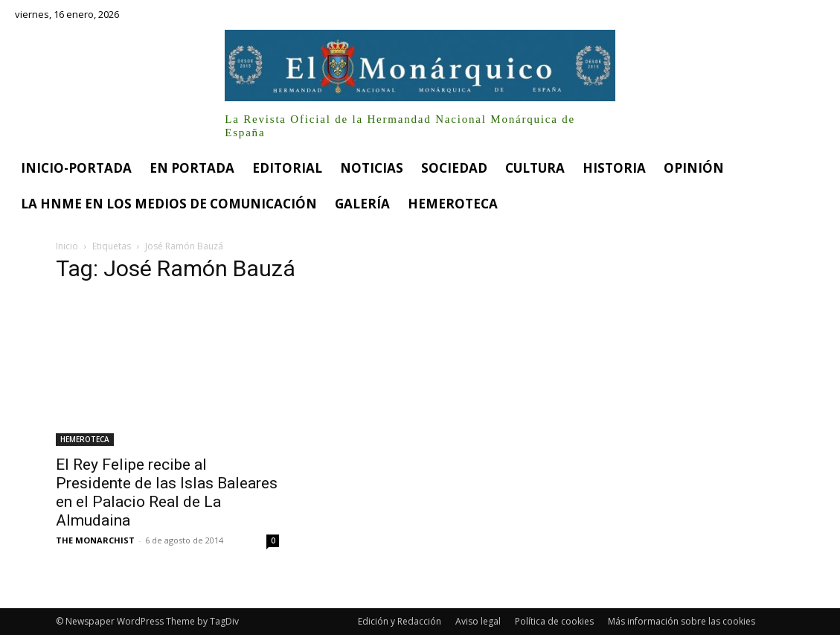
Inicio (67, 246)
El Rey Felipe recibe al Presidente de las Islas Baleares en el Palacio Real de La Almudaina (167, 492)
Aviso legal (478, 621)
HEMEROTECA (85, 439)
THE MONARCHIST (95, 540)
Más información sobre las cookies (682, 621)
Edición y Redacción (400, 621)
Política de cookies (554, 621)
